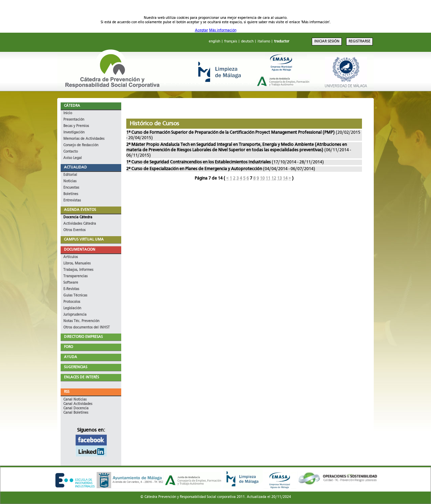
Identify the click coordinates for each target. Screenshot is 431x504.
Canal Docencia (76, 408)
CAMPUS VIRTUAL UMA (84, 240)
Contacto (71, 152)
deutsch (247, 42)
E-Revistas (71, 289)
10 (262, 178)
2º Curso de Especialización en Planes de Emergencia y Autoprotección (194, 169)
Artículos (71, 257)
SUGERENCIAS (76, 367)
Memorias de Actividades (84, 139)
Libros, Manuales (77, 264)
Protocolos (72, 302)
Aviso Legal (73, 158)
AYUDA (71, 357)
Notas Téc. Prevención (81, 321)
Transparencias (75, 276)
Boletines (71, 194)
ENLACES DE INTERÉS (81, 377)
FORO (69, 347)
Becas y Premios (76, 126)
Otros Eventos (74, 230)
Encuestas (71, 188)
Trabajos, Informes (78, 270)
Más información (223, 30)
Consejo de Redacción (81, 145)
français (231, 42)
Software (71, 283)
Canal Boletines (76, 413)
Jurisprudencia (75, 315)
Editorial (70, 175)
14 (285, 178)
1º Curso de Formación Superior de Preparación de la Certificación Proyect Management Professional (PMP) (231, 133)
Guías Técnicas (75, 296)
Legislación (72, 308)
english (214, 42)
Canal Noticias (75, 400)
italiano (264, 42)
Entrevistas (72, 201)
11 (268, 178)
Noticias (70, 181)
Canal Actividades (78, 404)
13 (279, 178)
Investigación (74, 133)
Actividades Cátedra (80, 224)
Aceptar (202, 30)
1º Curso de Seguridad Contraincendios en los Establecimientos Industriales (198, 162)
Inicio (68, 113)
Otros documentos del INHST (87, 328)
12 (274, 178)
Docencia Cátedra (78, 217)
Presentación (74, 120)
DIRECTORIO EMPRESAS (83, 337)
